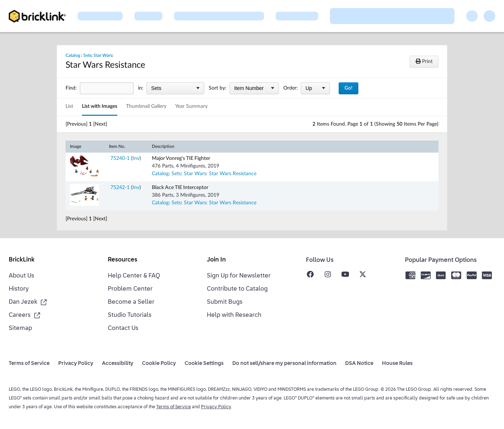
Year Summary (191, 106)
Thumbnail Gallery (146, 106)
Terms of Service (174, 407)
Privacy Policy (216, 407)
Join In (216, 260)
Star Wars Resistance (233, 174)
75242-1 (120, 188)
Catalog (73, 55)
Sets (87, 55)
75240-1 (120, 158)
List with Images (100, 106)
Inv (136, 158)
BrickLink (22, 260)
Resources (123, 260)
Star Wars (103, 55)
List (69, 106)
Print (424, 61)
